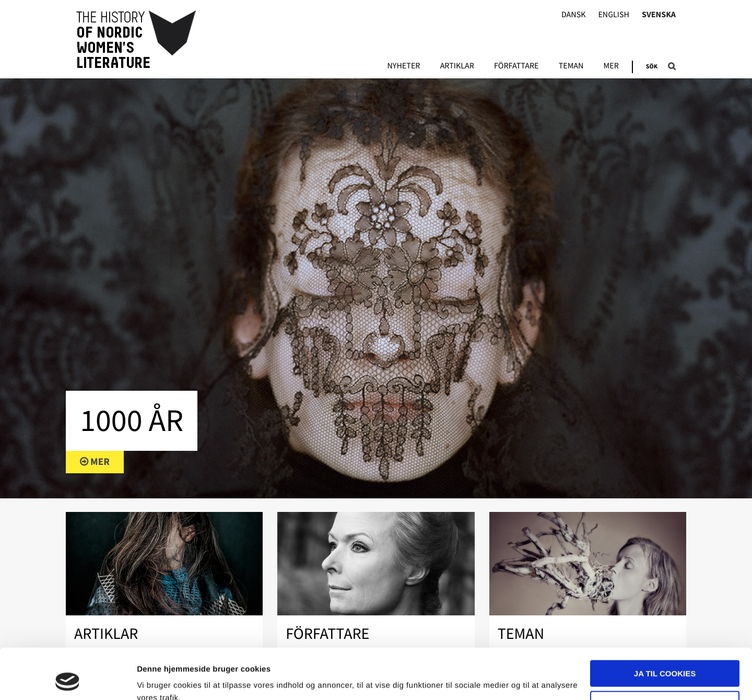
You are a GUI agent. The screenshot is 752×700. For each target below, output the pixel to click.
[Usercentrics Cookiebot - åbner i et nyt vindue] (68, 680)
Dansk (574, 15)
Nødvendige (665, 656)
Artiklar (457, 66)
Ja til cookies (665, 626)
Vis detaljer (158, 679)
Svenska (659, 15)
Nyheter (403, 66)
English (614, 15)
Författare (516, 66)
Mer (611, 66)
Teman (571, 66)
